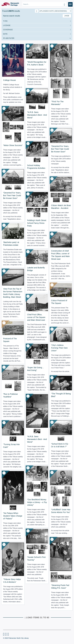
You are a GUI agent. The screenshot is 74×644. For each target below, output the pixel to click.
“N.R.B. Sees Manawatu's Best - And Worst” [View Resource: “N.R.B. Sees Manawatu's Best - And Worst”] (37, 115)
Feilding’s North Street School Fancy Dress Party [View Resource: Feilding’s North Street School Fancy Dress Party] (37, 223)
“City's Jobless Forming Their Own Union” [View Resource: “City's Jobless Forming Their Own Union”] (59, 348)
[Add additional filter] (37, 38)
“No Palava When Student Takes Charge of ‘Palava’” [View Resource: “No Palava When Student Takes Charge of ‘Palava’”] (13, 516)
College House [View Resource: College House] (9, 80)
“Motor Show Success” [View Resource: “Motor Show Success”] (13, 145)
